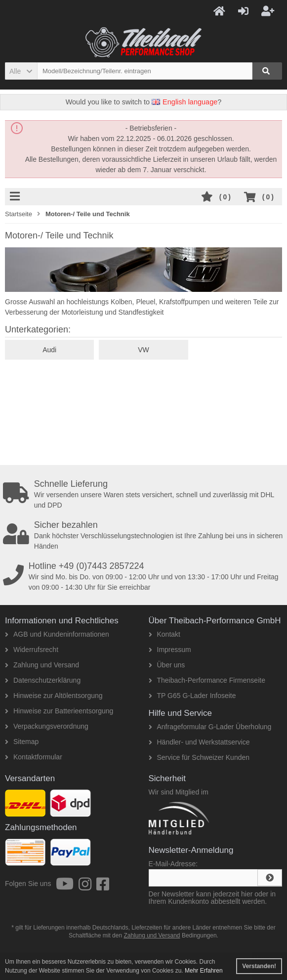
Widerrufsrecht (32, 650)
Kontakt (164, 634)
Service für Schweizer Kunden (199, 757)
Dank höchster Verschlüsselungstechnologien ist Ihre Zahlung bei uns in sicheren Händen (145, 535)
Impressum (170, 650)
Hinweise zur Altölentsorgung (54, 696)
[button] (21, 71)
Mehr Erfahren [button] (204, 971)
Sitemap (22, 742)
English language (184, 102)
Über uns (167, 665)
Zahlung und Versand (42, 665)
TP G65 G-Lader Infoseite (192, 696)
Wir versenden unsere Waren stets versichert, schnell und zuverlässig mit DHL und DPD (145, 494)
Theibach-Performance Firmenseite (207, 680)
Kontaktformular (34, 757)
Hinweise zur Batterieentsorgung (59, 711)
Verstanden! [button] (259, 966)
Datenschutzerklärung (43, 680)
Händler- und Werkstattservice (199, 742)
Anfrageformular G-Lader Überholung (210, 727)
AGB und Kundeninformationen (57, 634)
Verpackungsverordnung (47, 726)
